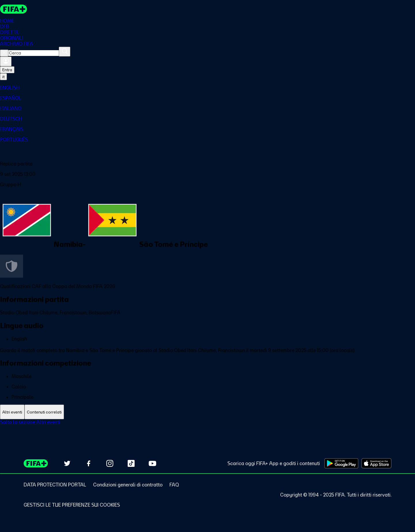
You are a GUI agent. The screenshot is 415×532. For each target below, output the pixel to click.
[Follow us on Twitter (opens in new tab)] (67, 463)
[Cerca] (65, 52)
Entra (7, 70)
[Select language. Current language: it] (3, 77)
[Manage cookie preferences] (72, 505)
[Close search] (4, 54)
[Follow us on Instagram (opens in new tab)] (110, 463)
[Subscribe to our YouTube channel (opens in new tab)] (152, 463)
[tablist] (207, 412)
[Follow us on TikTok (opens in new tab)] (131, 463)
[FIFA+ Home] (14, 9)
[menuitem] (207, 88)
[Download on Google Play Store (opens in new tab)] (341, 463)
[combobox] (34, 54)
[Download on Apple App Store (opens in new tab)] (376, 463)
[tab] (12, 412)
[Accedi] (6, 62)
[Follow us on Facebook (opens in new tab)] (88, 463)
